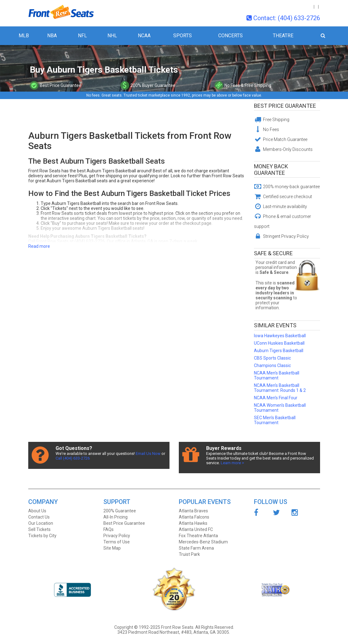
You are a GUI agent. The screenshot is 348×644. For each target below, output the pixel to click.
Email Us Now (148, 454)
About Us (37, 511)
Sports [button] (183, 36)
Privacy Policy (117, 536)
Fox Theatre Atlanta (198, 536)
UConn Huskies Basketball (279, 343)
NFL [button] (82, 36)
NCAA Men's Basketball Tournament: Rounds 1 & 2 (280, 388)
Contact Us (39, 517)
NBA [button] (52, 36)
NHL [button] (112, 36)
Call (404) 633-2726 (73, 458)
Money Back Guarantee (271, 170)
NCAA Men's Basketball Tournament (277, 375)
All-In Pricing (115, 517)
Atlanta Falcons (194, 517)
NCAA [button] (144, 36)
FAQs (108, 529)
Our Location (41, 523)
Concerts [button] (230, 36)
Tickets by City (42, 536)
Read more (39, 246)
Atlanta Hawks (193, 523)
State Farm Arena (196, 548)
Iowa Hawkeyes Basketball (280, 336)
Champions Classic (272, 365)
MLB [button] (24, 36)
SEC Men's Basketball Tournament (275, 420)
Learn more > (232, 463)
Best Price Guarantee (285, 106)
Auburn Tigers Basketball (279, 351)
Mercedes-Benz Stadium (203, 542)
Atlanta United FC (196, 529)
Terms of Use (117, 542)
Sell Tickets (39, 529)
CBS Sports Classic (272, 358)
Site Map (112, 548)
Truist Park (189, 554)
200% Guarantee (120, 511)
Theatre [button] (283, 36)
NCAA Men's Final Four (276, 398)
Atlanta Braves (193, 511)
